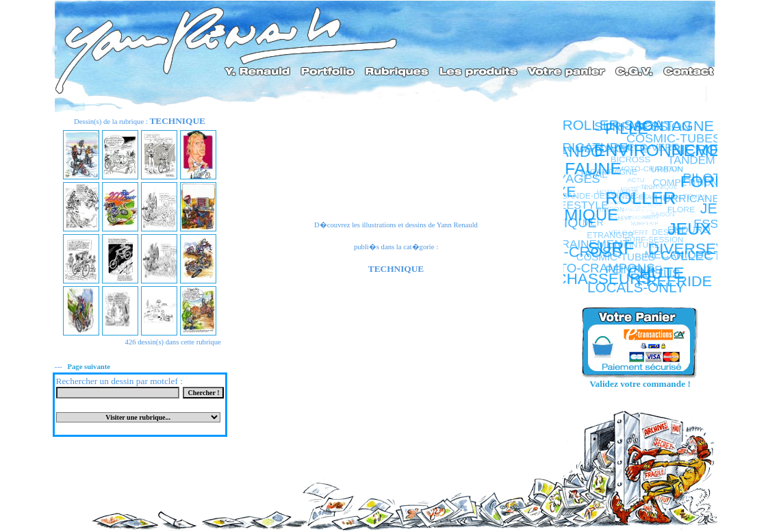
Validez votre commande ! (640, 384)
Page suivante (88, 367)
